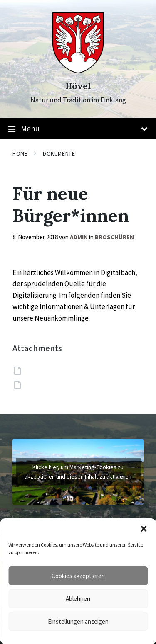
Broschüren (114, 237)
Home (20, 153)
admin (79, 237)
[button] (144, 529)
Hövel (78, 86)
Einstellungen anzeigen (78, 621)
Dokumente (59, 153)
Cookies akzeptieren (78, 576)
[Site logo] (78, 71)
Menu (78, 129)
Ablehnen (78, 599)
